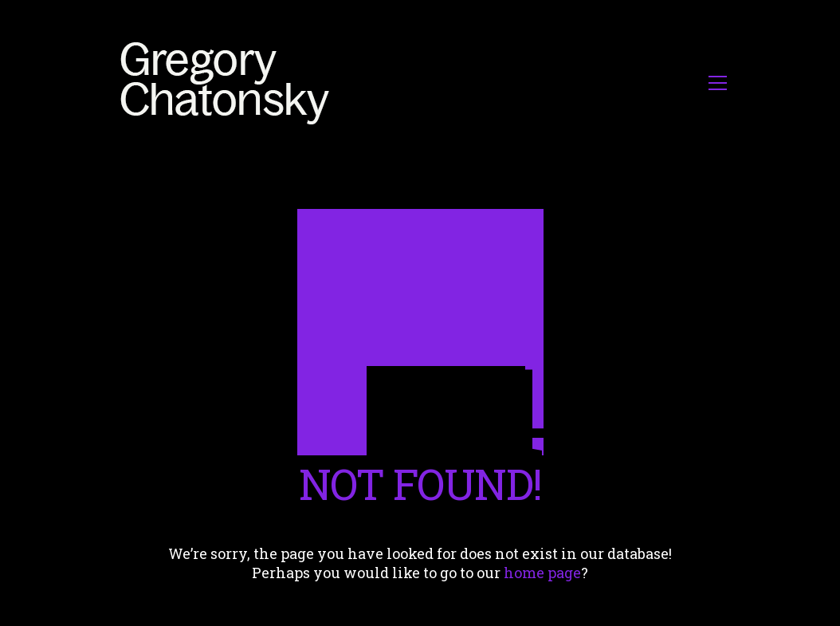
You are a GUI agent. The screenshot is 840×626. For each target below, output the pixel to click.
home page (542, 573)
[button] (718, 83)
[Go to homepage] (229, 83)
